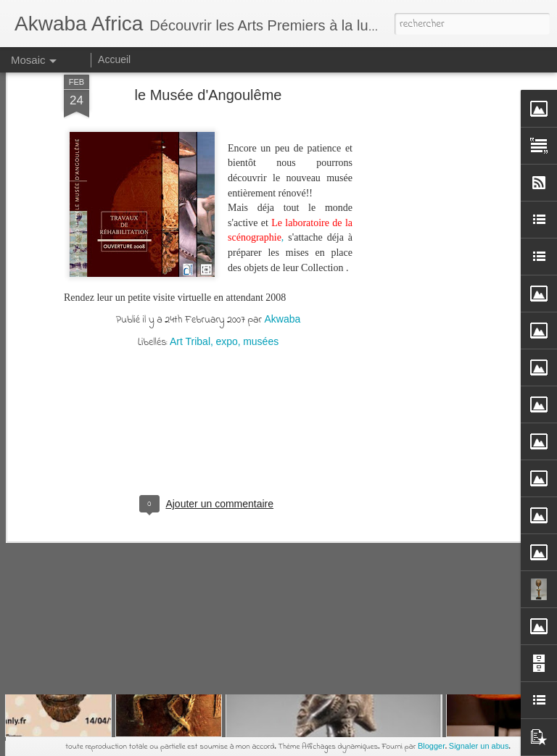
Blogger (432, 746)
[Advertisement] (208, 211)
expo (226, 109)
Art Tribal (190, 109)
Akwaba (282, 86)
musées (261, 109)
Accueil (114, 59)
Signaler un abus (479, 746)
